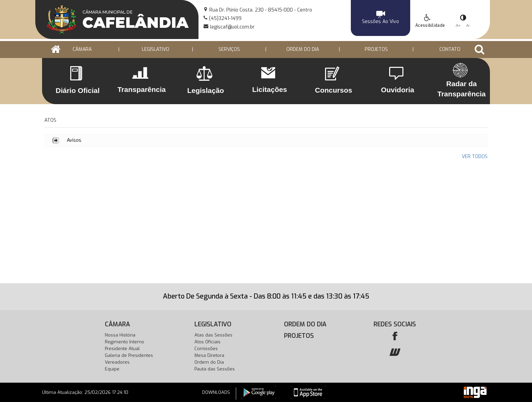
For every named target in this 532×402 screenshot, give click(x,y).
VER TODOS (475, 157)
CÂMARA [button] (82, 49)
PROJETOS (376, 49)
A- (468, 25)
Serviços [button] (229, 49)
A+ (458, 25)
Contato (450, 49)
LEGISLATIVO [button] (156, 49)
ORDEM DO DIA (303, 49)
